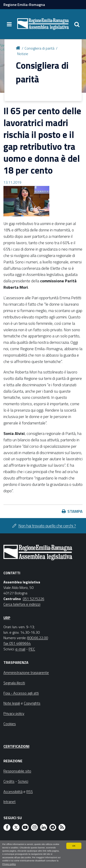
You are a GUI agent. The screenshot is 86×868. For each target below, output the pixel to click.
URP (7, 618)
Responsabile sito (17, 771)
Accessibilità (13, 791)
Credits (9, 781)
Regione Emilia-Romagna (24, 5)
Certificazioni (16, 746)
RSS (30, 791)
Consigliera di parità (39, 48)
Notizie (23, 54)
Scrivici (23, 781)
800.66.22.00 (38, 638)
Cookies (10, 724)
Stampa (75, 511)
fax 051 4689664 (17, 643)
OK (74, 846)
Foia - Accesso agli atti (21, 693)
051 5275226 (33, 599)
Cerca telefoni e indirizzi (22, 604)
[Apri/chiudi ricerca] (77, 24)
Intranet (10, 802)
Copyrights (32, 703)
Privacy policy (9, 864)
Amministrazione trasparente (26, 672)
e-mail (20, 649)
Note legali (12, 703)
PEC (32, 649)
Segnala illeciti (14, 683)
